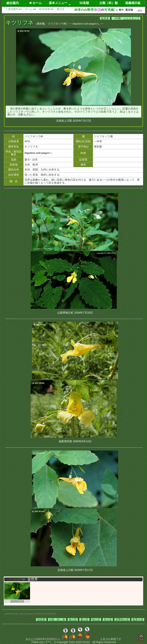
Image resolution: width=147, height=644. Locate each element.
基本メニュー (58, 3)
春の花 (73, 619)
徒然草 (105, 18)
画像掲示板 (133, 3)
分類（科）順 (109, 3)
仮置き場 (138, 619)
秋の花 (96, 619)
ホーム (36, 3)
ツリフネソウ (131, 18)
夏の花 (84, 619)
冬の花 (108, 619)
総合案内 (13, 3)
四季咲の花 (122, 619)
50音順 (84, 3)
